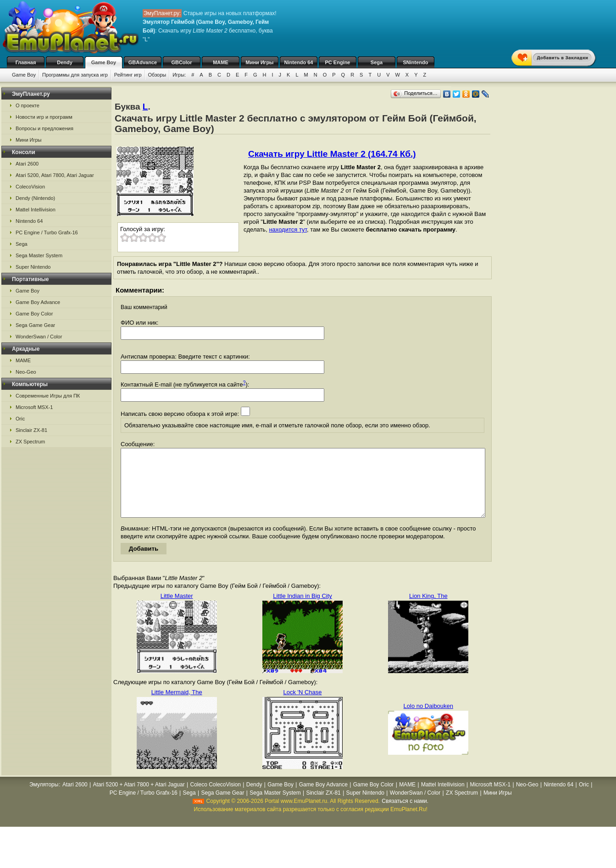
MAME (221, 62)
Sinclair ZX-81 (31, 430)
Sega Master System (39, 255)
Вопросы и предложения (44, 128)
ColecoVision (30, 187)
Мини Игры (260, 62)
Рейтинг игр (128, 75)
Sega (377, 62)
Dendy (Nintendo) (35, 198)
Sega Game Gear (35, 325)
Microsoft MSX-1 (34, 407)
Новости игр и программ (44, 117)
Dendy (65, 62)
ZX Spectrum (30, 442)
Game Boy (104, 62)
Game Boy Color (34, 314)
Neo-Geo (26, 372)
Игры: (179, 75)
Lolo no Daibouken (428, 720)
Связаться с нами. (405, 815)
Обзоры (157, 75)
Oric (20, 419)
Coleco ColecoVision (215, 798)
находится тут (288, 229)
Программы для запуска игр (75, 75)
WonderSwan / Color (39, 337)
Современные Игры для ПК (48, 396)
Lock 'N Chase (302, 706)
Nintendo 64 (299, 62)
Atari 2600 (27, 164)
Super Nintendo (33, 267)
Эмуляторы (44, 798)
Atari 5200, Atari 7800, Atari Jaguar (55, 175)
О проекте (28, 105)
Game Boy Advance (38, 302)
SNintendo (416, 62)
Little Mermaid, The (177, 706)
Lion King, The (428, 610)
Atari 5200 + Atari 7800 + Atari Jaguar (139, 798)
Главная (26, 62)
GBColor (181, 62)
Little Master (177, 610)
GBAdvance (143, 62)
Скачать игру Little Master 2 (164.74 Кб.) (332, 154)
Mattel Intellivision (36, 210)
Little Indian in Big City (302, 610)
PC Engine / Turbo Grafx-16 (47, 232)
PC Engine (337, 62)
